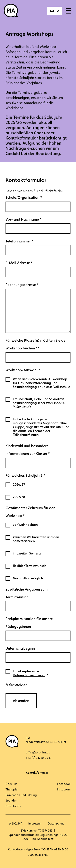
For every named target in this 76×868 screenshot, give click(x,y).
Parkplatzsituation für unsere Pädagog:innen (29, 623)
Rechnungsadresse (22, 285)
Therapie (12, 789)
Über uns (11, 784)
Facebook (64, 784)
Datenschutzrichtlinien (29, 675)
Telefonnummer (20, 241)
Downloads (13, 806)
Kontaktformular (37, 773)
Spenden (11, 801)
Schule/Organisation (24, 197)
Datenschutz (56, 823)
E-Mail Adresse (19, 263)
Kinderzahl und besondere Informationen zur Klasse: (28, 450)
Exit (53, 11)
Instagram (64, 789)
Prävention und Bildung (21, 795)
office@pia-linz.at (38, 752)
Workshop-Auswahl (23, 370)
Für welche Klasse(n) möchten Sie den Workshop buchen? (37, 344)
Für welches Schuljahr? (25, 475)
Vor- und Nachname (24, 219)
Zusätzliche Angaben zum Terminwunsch (26, 593)
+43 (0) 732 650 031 (39, 758)
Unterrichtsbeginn (20, 648)
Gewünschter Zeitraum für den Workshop (30, 512)
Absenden (21, 701)
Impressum (35, 823)
